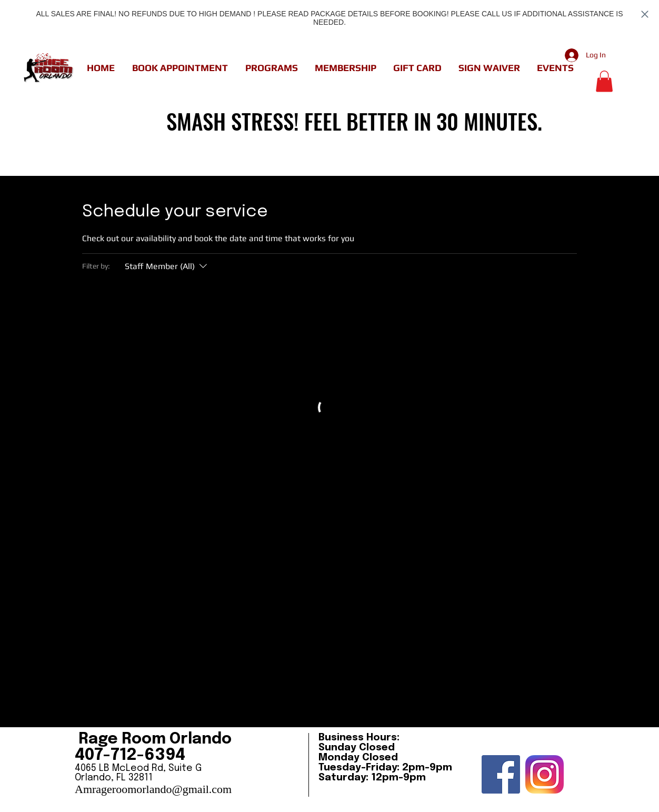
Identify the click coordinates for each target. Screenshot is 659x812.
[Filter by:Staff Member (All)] (167, 266)
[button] (180, 68)
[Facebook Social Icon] (501, 774)
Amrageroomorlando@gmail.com (153, 789)
